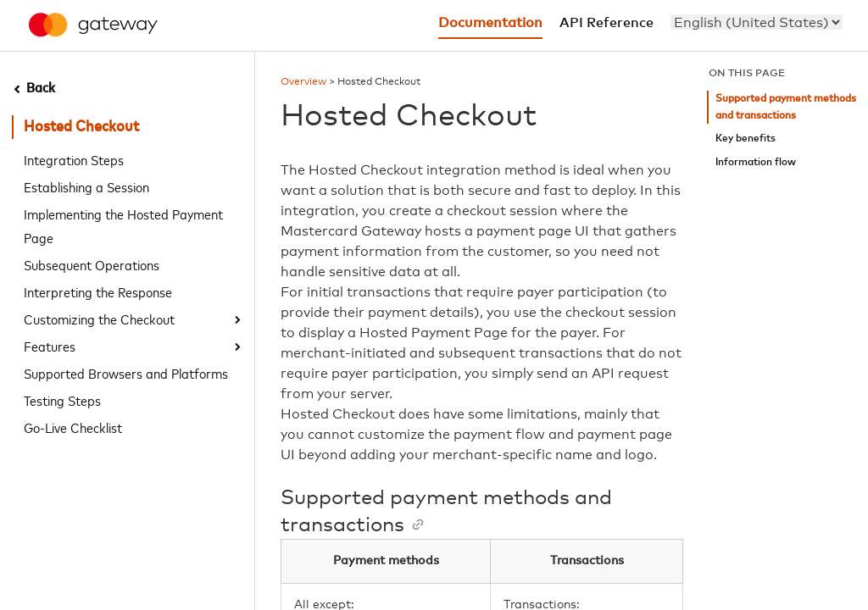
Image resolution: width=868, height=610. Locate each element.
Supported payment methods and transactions (786, 107)
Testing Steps (62, 400)
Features (50, 346)
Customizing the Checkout (99, 319)
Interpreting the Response (98, 291)
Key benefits (746, 139)
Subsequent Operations (92, 264)
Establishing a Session (86, 186)
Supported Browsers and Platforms (126, 373)
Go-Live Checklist (73, 427)
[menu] (757, 22)
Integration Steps (74, 159)
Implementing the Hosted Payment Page (123, 225)
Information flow (756, 162)
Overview (303, 82)
